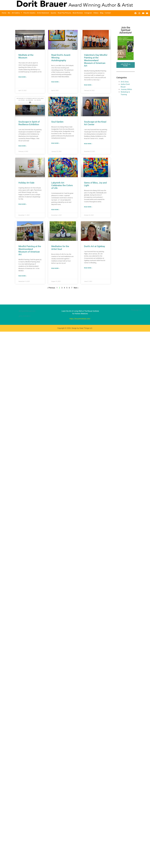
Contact (108, 13)
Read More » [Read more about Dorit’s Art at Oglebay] (88, 268)
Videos (96, 13)
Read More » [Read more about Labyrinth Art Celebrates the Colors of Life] (55, 210)
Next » (76, 288)
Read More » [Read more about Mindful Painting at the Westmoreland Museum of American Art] (23, 276)
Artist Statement (43, 13)
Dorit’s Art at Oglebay (95, 246)
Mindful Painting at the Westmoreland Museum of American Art (30, 250)
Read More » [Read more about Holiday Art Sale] (23, 204)
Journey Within (126, 89)
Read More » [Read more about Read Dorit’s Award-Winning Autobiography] (55, 82)
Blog (102, 13)
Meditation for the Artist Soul (60, 248)
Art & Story (125, 82)
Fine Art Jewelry (29, 13)
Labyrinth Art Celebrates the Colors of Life (62, 185)
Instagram (88, 13)
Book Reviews (78, 13)
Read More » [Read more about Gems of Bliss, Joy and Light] (88, 207)
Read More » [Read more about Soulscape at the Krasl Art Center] (88, 144)
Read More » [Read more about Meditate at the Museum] (23, 77)
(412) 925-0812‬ (24, 316)
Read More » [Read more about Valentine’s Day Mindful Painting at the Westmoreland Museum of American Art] (88, 85)
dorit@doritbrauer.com (27, 311)
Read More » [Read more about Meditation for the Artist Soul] (55, 268)
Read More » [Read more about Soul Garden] (55, 143)
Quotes (53, 13)
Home (4, 13)
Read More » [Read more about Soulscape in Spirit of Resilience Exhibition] (23, 146)
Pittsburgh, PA (136, 310)
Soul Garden (57, 122)
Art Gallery (17, 13)
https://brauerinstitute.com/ (80, 319)
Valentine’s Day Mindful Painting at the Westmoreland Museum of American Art (96, 60)
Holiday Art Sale (26, 183)
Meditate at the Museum (26, 56)
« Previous (51, 288)
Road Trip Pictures (64, 13)
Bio (9, 13)
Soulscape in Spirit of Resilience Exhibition (29, 123)
